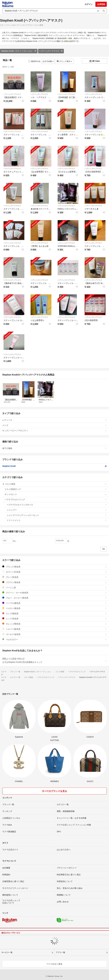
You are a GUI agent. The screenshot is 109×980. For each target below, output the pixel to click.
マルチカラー (54, 639)
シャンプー (57, 510)
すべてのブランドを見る (54, 791)
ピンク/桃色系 (54, 613)
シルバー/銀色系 (54, 629)
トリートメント (57, 520)
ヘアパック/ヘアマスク (51, 51)
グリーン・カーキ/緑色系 (54, 593)
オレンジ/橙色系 (54, 624)
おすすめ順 (48, 61)
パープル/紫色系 (54, 603)
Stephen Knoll (54, 466)
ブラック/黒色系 (54, 567)
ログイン (89, 4)
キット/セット (56, 494)
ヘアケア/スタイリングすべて (57, 505)
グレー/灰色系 (54, 577)
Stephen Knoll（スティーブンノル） (19, 51)
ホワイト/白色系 (54, 572)
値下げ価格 (54, 448)
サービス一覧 (7, 952)
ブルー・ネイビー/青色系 (54, 598)
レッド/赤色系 (54, 619)
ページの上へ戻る (54, 964)
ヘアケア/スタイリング (56, 500)
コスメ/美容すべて (56, 489)
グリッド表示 (64, 61)
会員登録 (101, 4)
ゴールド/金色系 (54, 634)
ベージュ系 (54, 588)
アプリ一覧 (61, 952)
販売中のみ (34, 61)
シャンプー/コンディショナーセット (57, 515)
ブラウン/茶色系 (54, 582)
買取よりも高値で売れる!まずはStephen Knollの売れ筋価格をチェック (54, 660)
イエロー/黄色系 (54, 608)
